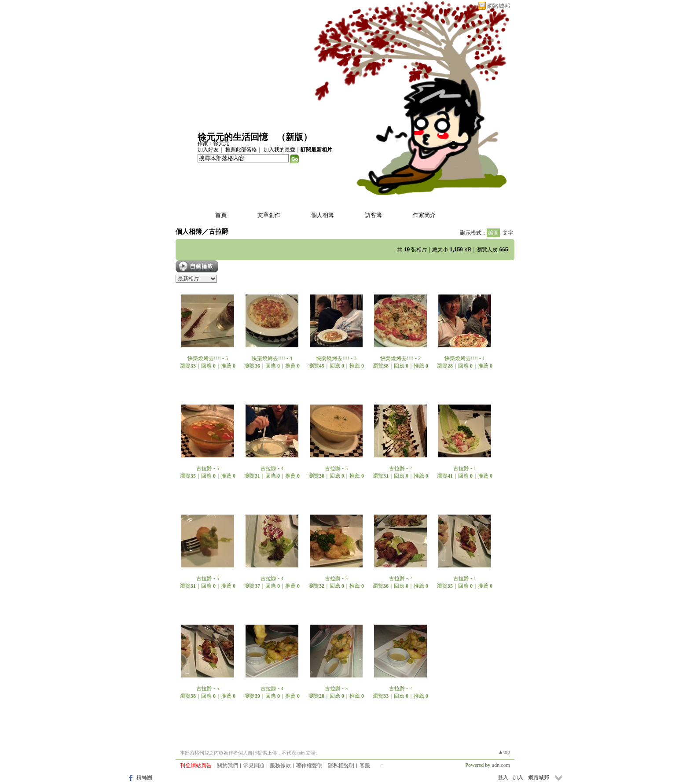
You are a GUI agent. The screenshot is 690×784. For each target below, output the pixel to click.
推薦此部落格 (241, 150)
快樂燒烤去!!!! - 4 (272, 358)
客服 (365, 766)
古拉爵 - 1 (465, 468)
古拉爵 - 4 (272, 468)
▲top (504, 752)
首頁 (221, 215)
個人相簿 (323, 215)
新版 (294, 137)
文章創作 (269, 215)
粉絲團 (144, 777)
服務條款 (280, 766)
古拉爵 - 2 (400, 468)
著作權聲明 (309, 766)
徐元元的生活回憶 (233, 137)
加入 (518, 777)
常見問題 (254, 766)
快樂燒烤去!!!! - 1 (465, 358)
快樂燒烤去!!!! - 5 (208, 358)
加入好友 (208, 150)
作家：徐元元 (213, 144)
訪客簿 (373, 215)
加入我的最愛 (279, 150)
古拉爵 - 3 (336, 468)
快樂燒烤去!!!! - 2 (400, 358)
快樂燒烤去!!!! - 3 (336, 358)
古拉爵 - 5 (208, 468)
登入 (503, 777)
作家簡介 (424, 215)
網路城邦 (499, 6)
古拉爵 (218, 231)
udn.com (501, 765)
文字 (508, 233)
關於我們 (228, 766)
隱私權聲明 (341, 766)
